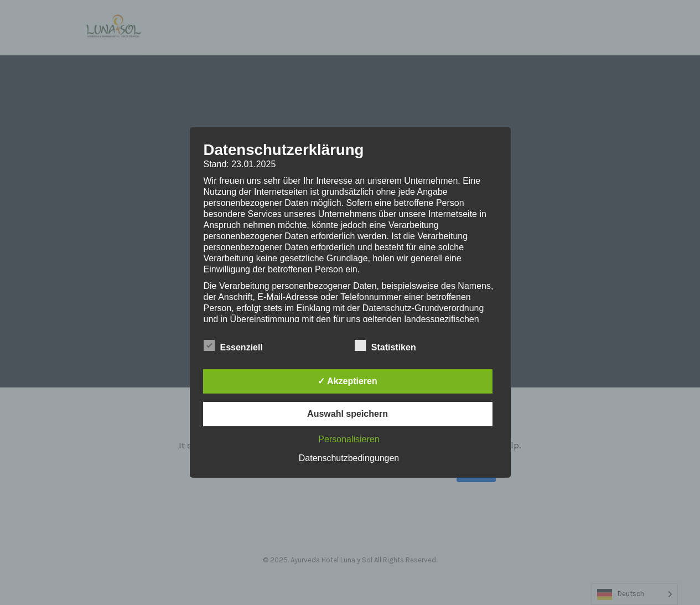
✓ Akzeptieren (348, 381)
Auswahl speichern (348, 414)
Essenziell (233, 346)
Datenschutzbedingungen (349, 458)
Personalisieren (349, 439)
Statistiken (385, 346)
